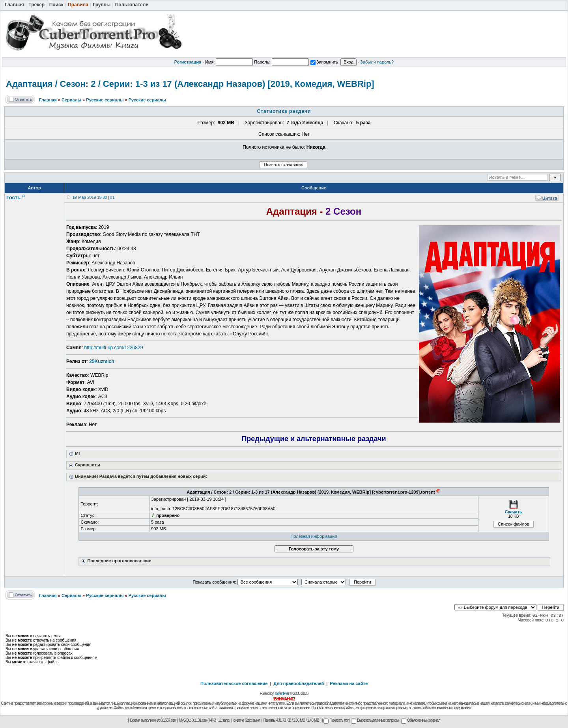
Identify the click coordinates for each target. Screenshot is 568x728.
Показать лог (336, 720)
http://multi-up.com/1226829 (114, 348)
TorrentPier (282, 693)
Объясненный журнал (421, 720)
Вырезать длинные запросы (375, 720)
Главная (48, 100)
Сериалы (71, 100)
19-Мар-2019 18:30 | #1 (94, 197)
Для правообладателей (299, 683)
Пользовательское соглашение (234, 683)
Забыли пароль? (377, 62)
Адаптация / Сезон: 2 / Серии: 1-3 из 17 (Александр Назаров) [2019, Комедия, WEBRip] (190, 84)
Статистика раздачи (284, 111)
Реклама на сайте (349, 683)
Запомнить (324, 62)
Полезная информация (314, 536)
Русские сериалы (105, 100)
